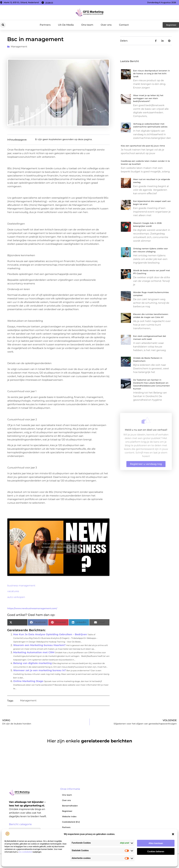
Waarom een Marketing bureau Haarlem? (39, 645)
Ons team (87, 25)
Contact (124, 25)
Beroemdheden (70, 806)
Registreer (67, 811)
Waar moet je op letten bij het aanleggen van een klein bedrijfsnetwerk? (148, 98)
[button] (173, 834)
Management (19, 47)
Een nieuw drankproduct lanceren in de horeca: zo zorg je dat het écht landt (151, 74)
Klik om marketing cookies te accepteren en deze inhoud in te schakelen (58, 547)
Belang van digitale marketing (32, 663)
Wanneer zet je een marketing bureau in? (40, 670)
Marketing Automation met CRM (34, 652)
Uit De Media (66, 25)
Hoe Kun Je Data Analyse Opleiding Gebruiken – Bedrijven (50, 634)
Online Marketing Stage (28, 681)
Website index (69, 816)
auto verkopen (16, 597)
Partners (45, 25)
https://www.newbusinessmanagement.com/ (32, 608)
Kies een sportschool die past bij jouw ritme (143, 146)
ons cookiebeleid (25, 852)
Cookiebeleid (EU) (71, 822)
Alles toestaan (156, 843)
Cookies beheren (156, 852)
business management (21, 586)
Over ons (106, 25)
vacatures (13, 591)
